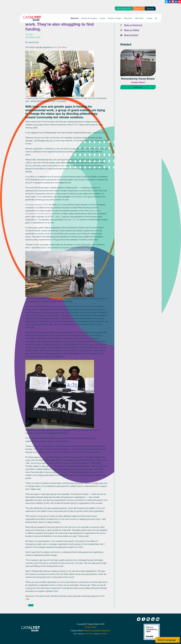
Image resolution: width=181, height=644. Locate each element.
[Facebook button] (170, 2)
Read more (145, 87)
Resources (128, 18)
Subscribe (150, 9)
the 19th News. (61, 47)
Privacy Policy (90, 627)
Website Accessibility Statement (97, 631)
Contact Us (139, 9)
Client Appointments (124, 9)
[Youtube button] (179, 2)
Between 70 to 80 (72, 220)
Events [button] (103, 18)
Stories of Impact (115, 18)
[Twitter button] (166, 2)
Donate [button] (149, 18)
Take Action (139, 18)
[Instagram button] (173, 2)
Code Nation (89, 634)
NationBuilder (103, 634)
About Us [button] (75, 18)
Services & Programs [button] (89, 18)
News (31, 605)
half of (77, 125)
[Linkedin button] (176, 2)
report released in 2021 (39, 205)
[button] (156, 18)
